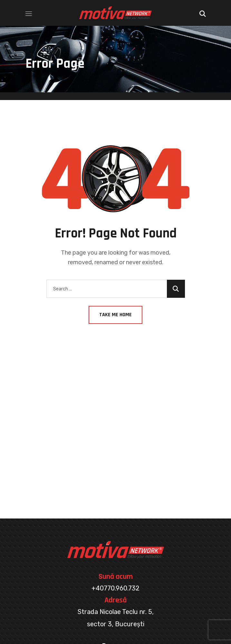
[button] (203, 13)
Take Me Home (115, 315)
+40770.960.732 (115, 588)
